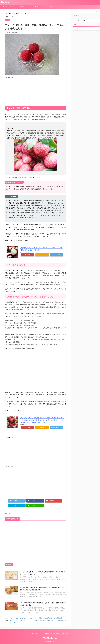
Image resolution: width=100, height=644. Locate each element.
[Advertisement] (35, 91)
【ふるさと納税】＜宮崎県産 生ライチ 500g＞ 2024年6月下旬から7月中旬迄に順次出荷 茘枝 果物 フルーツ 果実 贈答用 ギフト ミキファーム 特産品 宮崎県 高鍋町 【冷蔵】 (42, 420)
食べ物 (37, 7)
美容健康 (22, 7)
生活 (51, 7)
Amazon (42, 255)
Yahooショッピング (57, 255)
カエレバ (27, 252)
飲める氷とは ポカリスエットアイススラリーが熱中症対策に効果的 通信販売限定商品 (36, 618)
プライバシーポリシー (37, 634)
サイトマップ (65, 634)
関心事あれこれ (9, 2)
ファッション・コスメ (7, 7)
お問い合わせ (56, 634)
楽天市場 (28, 255)
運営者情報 (48, 634)
